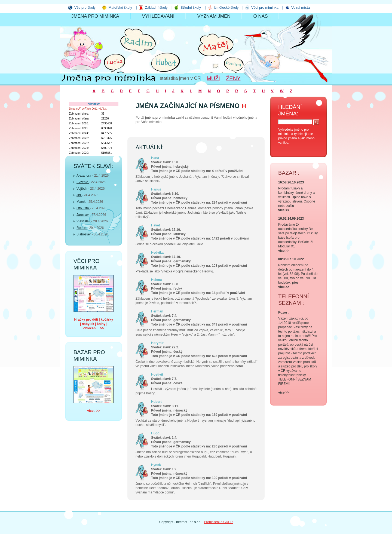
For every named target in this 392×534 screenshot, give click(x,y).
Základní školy (156, 7)
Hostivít (157, 375)
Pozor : (284, 312)
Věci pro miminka (265, 7)
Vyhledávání (158, 16)
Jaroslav (83, 215)
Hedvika (157, 253)
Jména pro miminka (95, 16)
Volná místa (301, 7)
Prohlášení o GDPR (218, 522)
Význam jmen (214, 16)
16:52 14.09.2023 (291, 219)
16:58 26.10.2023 (291, 182)
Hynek (156, 465)
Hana (155, 158)
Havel (155, 225)
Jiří (79, 195)
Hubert (156, 402)
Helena (156, 280)
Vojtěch (82, 189)
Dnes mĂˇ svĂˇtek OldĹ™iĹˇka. (88, 109)
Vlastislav (84, 221)
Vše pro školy (85, 7)
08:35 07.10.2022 (291, 259)
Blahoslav (84, 234)
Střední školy (191, 7)
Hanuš (156, 189)
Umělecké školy (226, 7)
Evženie (83, 182)
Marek (82, 202)
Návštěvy (94, 104)
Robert (82, 228)
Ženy (233, 78)
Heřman (157, 311)
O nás (261, 16)
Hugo (155, 433)
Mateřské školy (120, 7)
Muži (213, 78)
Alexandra (84, 176)
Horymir (157, 343)
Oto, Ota (83, 208)
